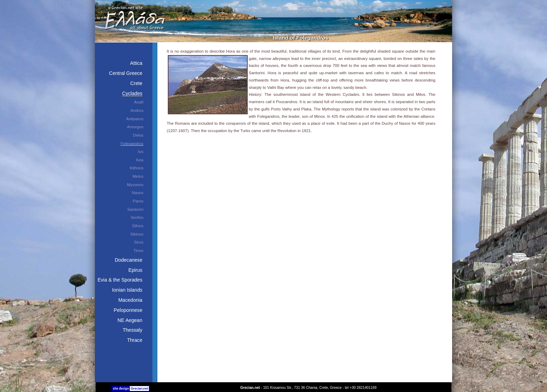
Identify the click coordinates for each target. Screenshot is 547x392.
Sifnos (138, 226)
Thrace (135, 340)
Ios (141, 151)
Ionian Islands (127, 290)
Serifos (137, 217)
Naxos (138, 193)
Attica (136, 63)
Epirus (135, 270)
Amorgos (135, 127)
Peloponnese (128, 310)
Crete (136, 83)
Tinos (138, 250)
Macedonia (130, 300)
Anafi (139, 102)
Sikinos (137, 234)
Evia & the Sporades (120, 280)
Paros (138, 201)
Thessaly (133, 330)
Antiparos (135, 119)
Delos (138, 135)
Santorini (135, 209)
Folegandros (132, 143)
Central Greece (126, 73)
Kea (140, 160)
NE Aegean (130, 320)
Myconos (135, 185)
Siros (139, 242)
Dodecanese (129, 260)
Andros (137, 110)
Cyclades (132, 93)
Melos (138, 176)
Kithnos (137, 168)
